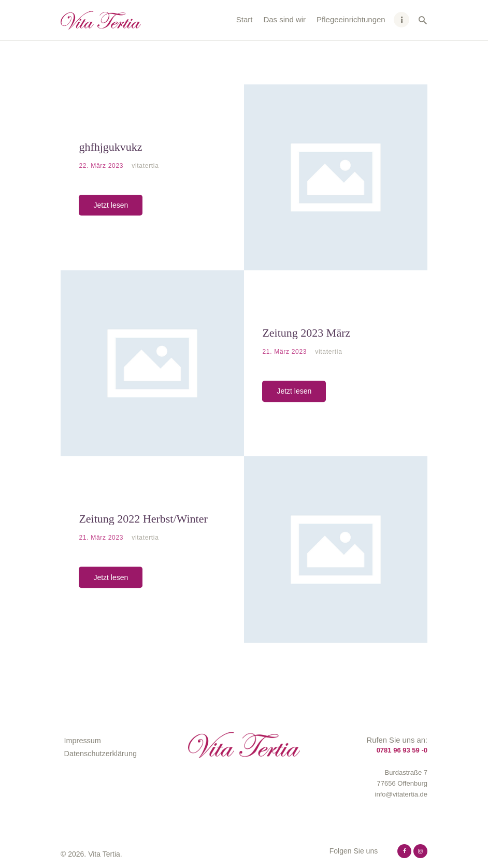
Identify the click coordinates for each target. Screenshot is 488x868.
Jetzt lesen (111, 205)
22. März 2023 (102, 166)
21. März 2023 (285, 352)
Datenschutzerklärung (101, 754)
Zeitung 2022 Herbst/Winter (143, 519)
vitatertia (145, 166)
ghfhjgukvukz (110, 147)
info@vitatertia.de (401, 794)
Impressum (83, 741)
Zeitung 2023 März (306, 333)
